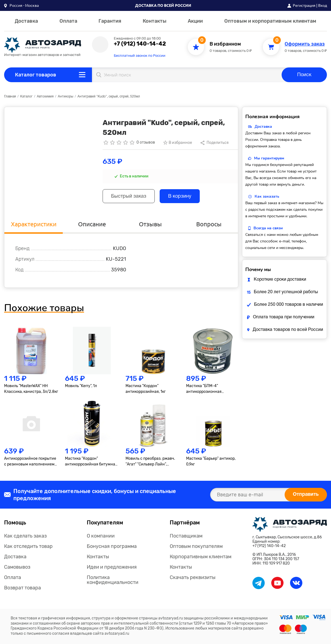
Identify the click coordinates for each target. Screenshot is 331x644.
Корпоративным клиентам (201, 557)
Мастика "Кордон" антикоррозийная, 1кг (146, 389)
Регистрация (304, 5)
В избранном (225, 44)
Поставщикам (186, 536)
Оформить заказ (305, 44)
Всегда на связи (268, 228)
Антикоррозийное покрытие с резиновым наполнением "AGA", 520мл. (30, 462)
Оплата (68, 21)
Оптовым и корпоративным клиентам (270, 21)
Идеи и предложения (112, 567)
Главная (10, 97)
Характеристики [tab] (34, 224)
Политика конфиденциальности (113, 580)
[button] (21, 5)
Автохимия (45, 97)
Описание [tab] (92, 224)
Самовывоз (17, 567)
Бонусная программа (112, 546)
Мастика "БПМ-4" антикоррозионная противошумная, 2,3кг (206, 389)
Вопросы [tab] (209, 224)
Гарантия (110, 21)
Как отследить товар (28, 546)
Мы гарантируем (269, 158)
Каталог (26, 97)
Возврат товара (23, 588)
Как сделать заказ (25, 536)
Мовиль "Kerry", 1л (81, 386)
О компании (101, 536)
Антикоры (65, 97)
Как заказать (267, 196)
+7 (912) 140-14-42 (140, 44)
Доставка (26, 21)
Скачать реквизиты (193, 577)
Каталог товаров (36, 75)
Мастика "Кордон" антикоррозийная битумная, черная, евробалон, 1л (92, 462)
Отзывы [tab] (150, 224)
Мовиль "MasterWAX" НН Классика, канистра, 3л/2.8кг (31, 389)
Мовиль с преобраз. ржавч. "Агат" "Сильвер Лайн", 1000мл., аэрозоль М (150, 462)
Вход (323, 5)
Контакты (155, 21)
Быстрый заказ (129, 196)
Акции (195, 21)
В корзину (180, 196)
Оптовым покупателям (196, 546)
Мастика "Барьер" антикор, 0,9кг (211, 461)
